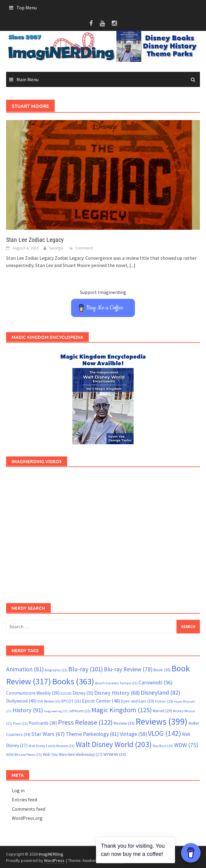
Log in (18, 790)
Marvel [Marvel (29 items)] (162, 711)
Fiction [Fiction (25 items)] (164, 701)
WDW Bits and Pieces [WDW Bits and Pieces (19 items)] (24, 755)
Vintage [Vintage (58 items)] (133, 734)
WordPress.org (27, 818)
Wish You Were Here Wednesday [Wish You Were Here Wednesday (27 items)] (73, 754)
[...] (132, 265)
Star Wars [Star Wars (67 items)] (48, 734)
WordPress (54, 860)
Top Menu (27, 8)
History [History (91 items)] (28, 710)
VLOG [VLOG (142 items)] (165, 733)
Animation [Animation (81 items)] (25, 669)
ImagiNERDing (51, 854)
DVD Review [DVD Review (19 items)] (49, 701)
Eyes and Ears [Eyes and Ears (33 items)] (138, 701)
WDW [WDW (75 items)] (186, 745)
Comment (84, 248)
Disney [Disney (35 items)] (83, 693)
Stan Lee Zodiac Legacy (35, 240)
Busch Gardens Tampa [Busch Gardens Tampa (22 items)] (116, 683)
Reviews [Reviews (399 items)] (161, 721)
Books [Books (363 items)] (73, 681)
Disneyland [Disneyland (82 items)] (160, 692)
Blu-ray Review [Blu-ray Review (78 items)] (128, 669)
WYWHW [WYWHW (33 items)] (115, 754)
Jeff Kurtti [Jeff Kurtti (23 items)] (80, 711)
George (56, 248)
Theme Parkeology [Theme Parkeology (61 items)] (92, 734)
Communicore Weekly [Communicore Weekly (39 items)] (33, 693)
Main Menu (27, 79)
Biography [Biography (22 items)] (56, 670)
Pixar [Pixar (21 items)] (20, 723)
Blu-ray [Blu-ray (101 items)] (86, 669)
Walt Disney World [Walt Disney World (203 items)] (114, 744)
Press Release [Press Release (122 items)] (85, 722)
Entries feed (24, 800)
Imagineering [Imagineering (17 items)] (56, 711)
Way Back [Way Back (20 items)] (163, 746)
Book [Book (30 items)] (162, 670)
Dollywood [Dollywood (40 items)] (21, 701)
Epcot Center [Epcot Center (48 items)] (101, 701)
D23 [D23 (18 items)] (66, 693)
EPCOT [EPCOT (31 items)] (71, 701)
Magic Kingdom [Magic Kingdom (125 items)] (122, 710)
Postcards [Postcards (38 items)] (43, 723)
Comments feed (29, 809)
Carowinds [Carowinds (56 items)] (156, 683)
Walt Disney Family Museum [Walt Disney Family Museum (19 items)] (52, 746)
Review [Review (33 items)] (124, 723)
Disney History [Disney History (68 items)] (117, 693)
